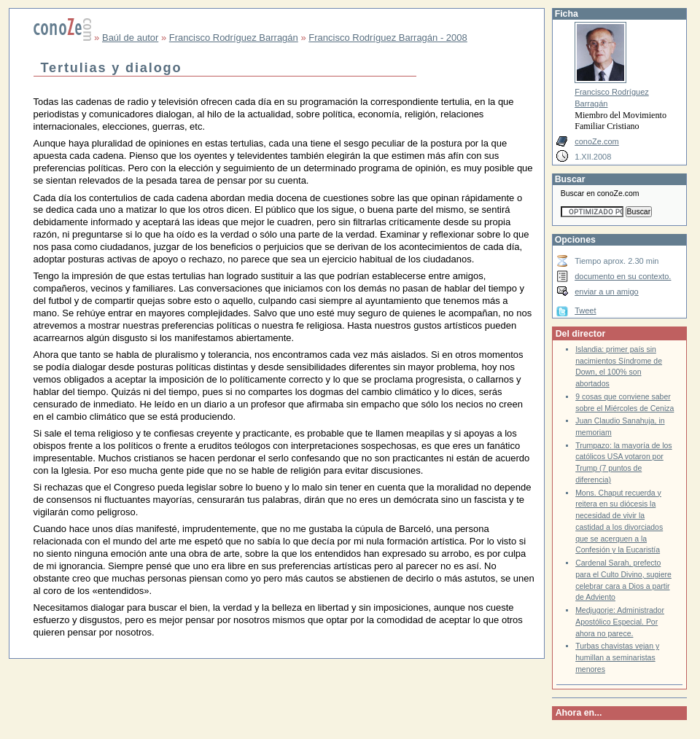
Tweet (585, 310)
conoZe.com (597, 141)
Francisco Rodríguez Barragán (234, 38)
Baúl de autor (130, 38)
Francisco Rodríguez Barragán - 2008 (388, 38)
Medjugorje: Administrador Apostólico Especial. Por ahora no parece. (620, 622)
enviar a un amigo (607, 292)
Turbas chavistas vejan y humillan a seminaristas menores (617, 657)
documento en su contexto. (623, 276)
